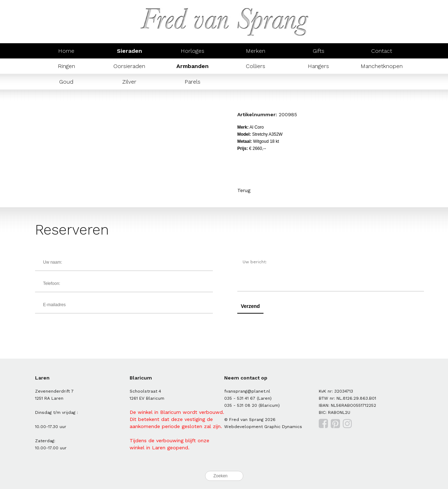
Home (66, 51)
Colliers (256, 66)
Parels (192, 82)
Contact (382, 51)
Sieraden (129, 51)
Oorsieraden (129, 66)
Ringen (66, 66)
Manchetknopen (382, 66)
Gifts (319, 51)
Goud (66, 82)
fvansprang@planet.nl (247, 391)
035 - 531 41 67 (240, 398)
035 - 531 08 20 (241, 405)
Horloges (192, 51)
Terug (244, 190)
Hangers (318, 66)
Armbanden (192, 66)
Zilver (129, 82)
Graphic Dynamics (283, 427)
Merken (256, 51)
